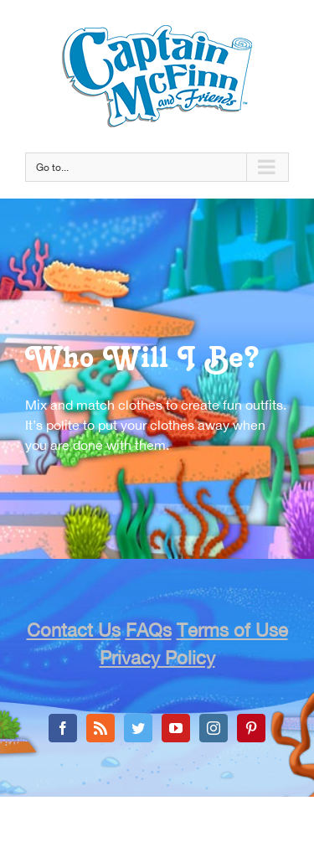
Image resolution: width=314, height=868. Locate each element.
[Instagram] (214, 728)
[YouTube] (176, 728)
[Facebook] (63, 728)
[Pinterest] (251, 728)
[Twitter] (138, 728)
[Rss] (100, 728)
